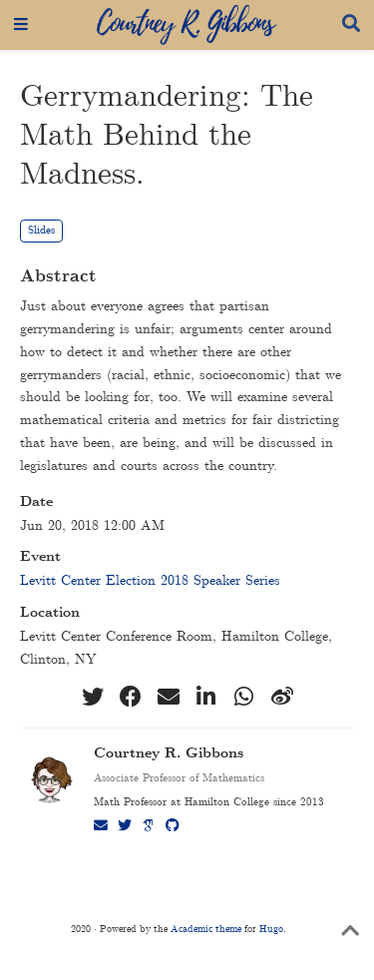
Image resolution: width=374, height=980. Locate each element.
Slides (41, 231)
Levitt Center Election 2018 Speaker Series (150, 581)
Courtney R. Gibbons (169, 754)
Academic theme (206, 929)
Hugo (271, 929)
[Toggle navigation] (21, 25)
